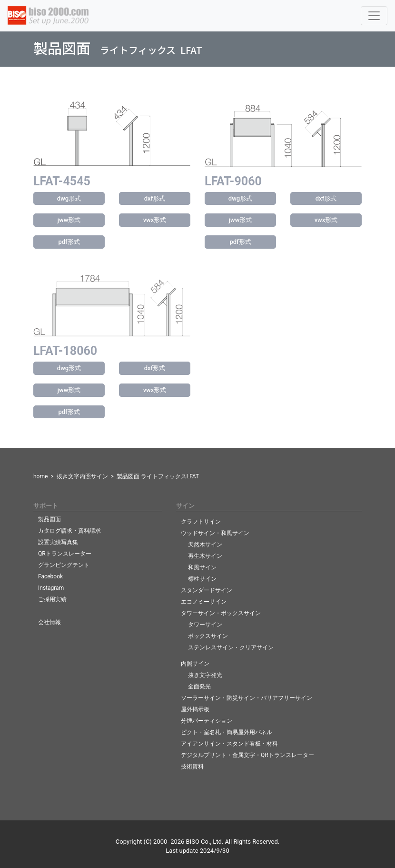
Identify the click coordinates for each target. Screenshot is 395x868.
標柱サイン (202, 579)
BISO (193, 842)
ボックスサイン (208, 636)
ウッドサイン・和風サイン (215, 533)
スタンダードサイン (207, 590)
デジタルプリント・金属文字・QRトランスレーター (247, 755)
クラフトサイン (201, 522)
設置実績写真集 (58, 542)
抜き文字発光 (205, 675)
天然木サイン (205, 545)
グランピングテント (64, 565)
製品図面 (49, 519)
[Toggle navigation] (374, 16)
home (40, 476)
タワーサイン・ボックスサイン (221, 613)
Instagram (51, 588)
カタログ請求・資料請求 (69, 531)
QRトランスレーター (65, 554)
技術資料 (192, 767)
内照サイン (195, 664)
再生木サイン (205, 556)
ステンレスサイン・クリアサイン (231, 647)
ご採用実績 (52, 599)
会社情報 (49, 622)
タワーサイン (205, 625)
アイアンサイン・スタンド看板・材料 (229, 744)
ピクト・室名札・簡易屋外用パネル (227, 732)
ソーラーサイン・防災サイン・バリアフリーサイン (247, 698)
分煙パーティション (207, 721)
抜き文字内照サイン (82, 476)
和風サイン (202, 567)
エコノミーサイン (204, 602)
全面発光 (199, 686)
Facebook (50, 576)
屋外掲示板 (195, 709)
